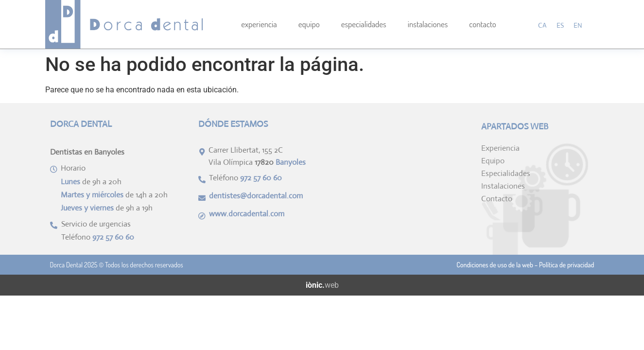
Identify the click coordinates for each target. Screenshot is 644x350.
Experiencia (259, 24)
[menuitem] (542, 25)
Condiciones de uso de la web (495, 265)
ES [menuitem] (560, 25)
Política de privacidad (567, 265)
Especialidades (364, 24)
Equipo (309, 24)
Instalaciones (428, 24)
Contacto (483, 24)
